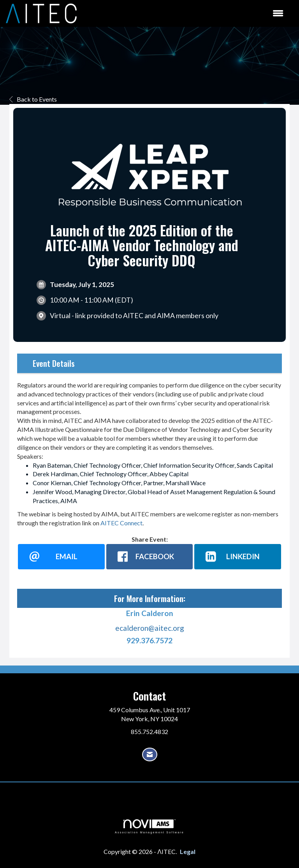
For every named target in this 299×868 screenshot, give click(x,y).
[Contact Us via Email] (150, 754)
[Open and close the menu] (184, 13)
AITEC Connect (121, 523)
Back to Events (33, 99)
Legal (188, 851)
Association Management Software (149, 827)
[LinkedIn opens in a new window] (238, 556)
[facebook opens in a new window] (150, 556)
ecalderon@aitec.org (150, 628)
